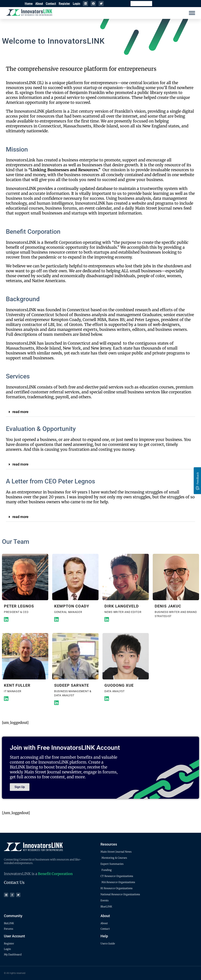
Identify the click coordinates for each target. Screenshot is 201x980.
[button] (100, 412)
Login (76, 4)
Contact (51, 4)
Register (64, 4)
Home (29, 4)
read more (20, 412)
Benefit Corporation (55, 874)
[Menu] (192, 13)
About (39, 4)
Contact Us (14, 882)
